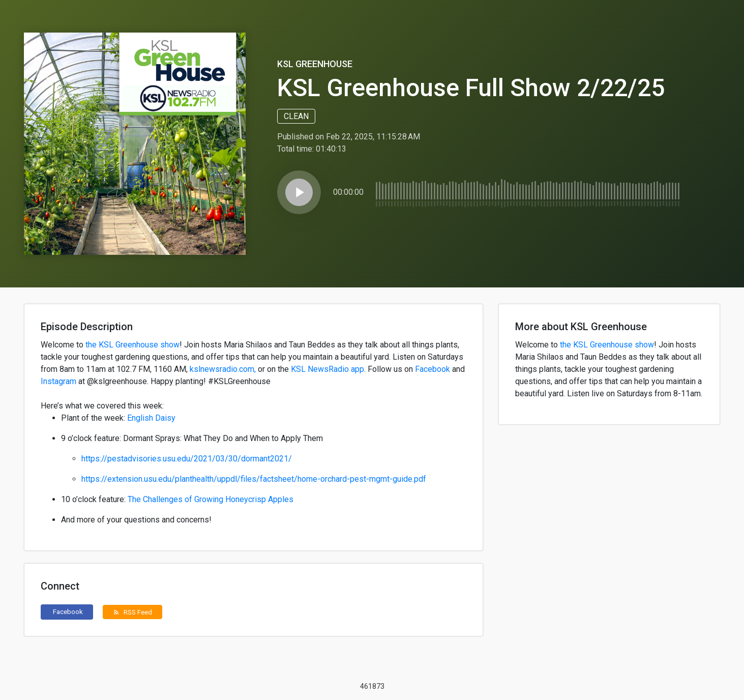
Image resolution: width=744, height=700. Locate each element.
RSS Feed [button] (132, 612)
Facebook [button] (68, 611)
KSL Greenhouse (315, 64)
